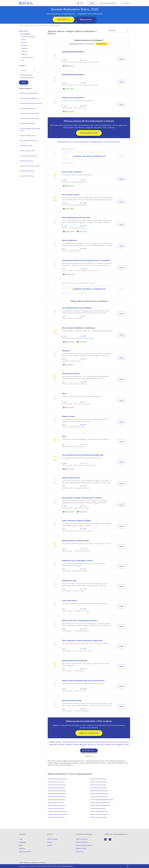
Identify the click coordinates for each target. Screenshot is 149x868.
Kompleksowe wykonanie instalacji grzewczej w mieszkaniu (86, 260)
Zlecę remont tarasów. (71, 374)
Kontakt (50, 845)
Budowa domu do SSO (71, 478)
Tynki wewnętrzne (70, 601)
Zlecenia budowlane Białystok (57, 797)
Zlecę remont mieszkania (72, 172)
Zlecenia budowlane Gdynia (57, 800)
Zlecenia (92, 3)
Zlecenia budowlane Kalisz (98, 809)
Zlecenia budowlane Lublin (98, 785)
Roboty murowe (69, 416)
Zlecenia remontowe (114, 742)
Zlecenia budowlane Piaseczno (99, 794)
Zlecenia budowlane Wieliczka (99, 814)
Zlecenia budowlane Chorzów (99, 811)
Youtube (110, 839)
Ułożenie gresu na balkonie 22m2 (76, 541)
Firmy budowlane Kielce (112, 142)
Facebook (106, 839)
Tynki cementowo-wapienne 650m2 (77, 521)
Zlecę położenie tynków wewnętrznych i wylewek (82, 498)
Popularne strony (81, 849)
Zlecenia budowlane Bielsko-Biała (100, 806)
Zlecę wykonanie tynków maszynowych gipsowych (83, 641)
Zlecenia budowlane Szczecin (57, 806)
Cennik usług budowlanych (84, 845)
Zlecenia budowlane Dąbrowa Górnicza (102, 800)
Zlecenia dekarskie (80, 745)
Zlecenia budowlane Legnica (99, 817)
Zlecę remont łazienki (71, 195)
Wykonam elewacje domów (73, 98)
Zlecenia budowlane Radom (57, 817)
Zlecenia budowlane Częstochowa (59, 814)
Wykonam (66, 351)
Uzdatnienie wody (70, 581)
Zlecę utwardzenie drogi (72, 701)
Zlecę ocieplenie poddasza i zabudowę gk (79, 328)
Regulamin (22, 849)
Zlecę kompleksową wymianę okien (76, 218)
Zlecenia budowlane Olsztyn (99, 788)
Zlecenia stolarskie (65, 745)
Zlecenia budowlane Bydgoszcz (58, 794)
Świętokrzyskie (29, 26)
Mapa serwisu (80, 852)
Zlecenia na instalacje (96, 745)
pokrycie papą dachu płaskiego (75, 661)
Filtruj (24, 82)
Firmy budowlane (44, 26)
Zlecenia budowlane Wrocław (57, 791)
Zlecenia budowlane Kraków (57, 782)
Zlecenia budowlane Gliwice (99, 782)
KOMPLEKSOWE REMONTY (74, 52)
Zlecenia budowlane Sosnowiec (58, 811)
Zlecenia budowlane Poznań (99, 779)
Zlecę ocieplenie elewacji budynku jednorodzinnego (83, 455)
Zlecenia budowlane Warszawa (58, 779)
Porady (50, 842)
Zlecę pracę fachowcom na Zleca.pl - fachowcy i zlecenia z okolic (26, 3)
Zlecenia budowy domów (96, 742)
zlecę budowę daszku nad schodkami (77, 308)
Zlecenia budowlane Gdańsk (57, 788)
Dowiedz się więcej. (67, 866)
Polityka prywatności (25, 852)
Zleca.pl (21, 26)
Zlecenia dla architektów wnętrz (117, 745)
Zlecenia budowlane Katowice (57, 785)
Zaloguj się (127, 3)
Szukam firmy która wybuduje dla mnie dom (80, 621)
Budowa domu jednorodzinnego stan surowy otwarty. (84, 681)
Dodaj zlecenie (102, 44)
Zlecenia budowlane (55, 26)
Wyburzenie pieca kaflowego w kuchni (78, 561)
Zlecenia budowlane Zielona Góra (100, 803)
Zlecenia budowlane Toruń (56, 809)
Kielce (36, 26)
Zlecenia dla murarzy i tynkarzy (74, 742)
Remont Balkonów (70, 240)
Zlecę (64, 394)
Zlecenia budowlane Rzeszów (99, 791)
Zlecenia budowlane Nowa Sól (99, 797)
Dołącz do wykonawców (109, 3)
